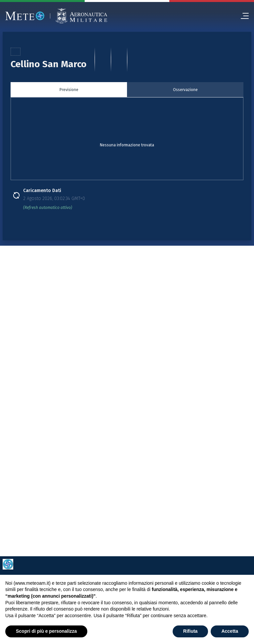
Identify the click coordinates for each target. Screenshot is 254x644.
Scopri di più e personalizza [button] (46, 631)
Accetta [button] (230, 631)
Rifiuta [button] (190, 631)
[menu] (242, 16)
